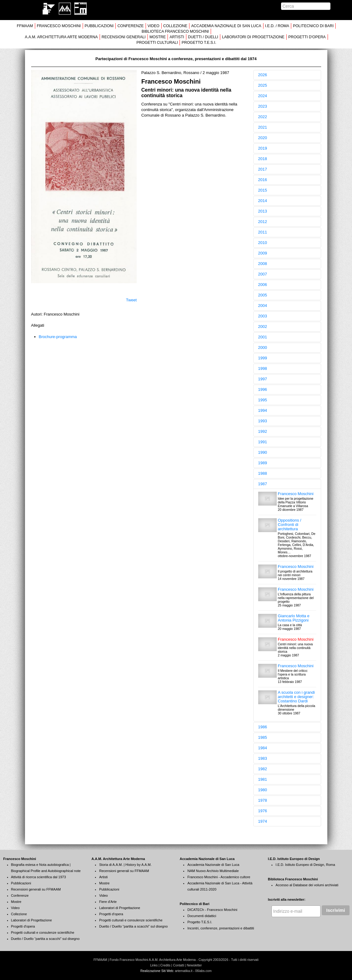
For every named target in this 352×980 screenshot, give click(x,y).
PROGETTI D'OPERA (307, 37)
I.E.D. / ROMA (277, 26)
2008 (263, 264)
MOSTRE (157, 37)
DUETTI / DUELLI (203, 37)
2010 (263, 243)
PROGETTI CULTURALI (157, 43)
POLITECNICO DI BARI (313, 26)
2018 (263, 159)
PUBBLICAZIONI (99, 26)
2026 (263, 75)
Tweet (131, 300)
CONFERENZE (131, 26)
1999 (263, 358)
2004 (263, 306)
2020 (263, 138)
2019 (263, 148)
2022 (263, 117)
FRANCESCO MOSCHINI (59, 26)
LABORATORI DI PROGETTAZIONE (253, 37)
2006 (263, 285)
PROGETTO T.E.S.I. (199, 43)
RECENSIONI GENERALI (124, 37)
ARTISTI (177, 37)
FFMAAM (25, 26)
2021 (263, 127)
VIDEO (153, 26)
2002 (263, 327)
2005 (263, 295)
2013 (263, 211)
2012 (263, 222)
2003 (263, 316)
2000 (263, 347)
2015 (263, 190)
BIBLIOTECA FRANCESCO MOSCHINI (175, 31)
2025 (263, 85)
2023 (263, 106)
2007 (263, 274)
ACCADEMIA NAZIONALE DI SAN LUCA (226, 26)
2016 (263, 180)
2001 (263, 337)
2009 (263, 253)
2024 (263, 96)
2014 (263, 201)
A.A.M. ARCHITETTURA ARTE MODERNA (61, 37)
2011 (263, 232)
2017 (263, 169)
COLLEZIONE (175, 26)
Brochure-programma (58, 337)
